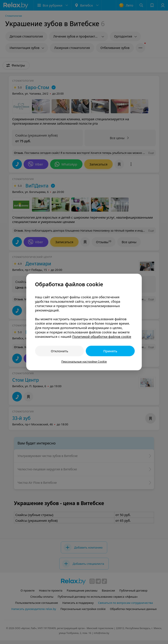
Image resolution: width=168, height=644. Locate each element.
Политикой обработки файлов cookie (102, 336)
